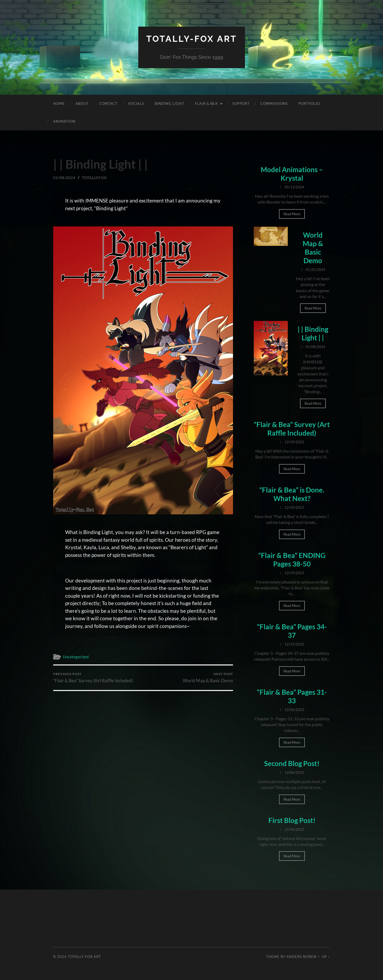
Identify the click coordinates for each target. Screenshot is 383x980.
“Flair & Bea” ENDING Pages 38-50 (292, 560)
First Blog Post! (292, 820)
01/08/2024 (64, 178)
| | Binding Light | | (313, 333)
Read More (292, 214)
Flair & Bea (206, 104)
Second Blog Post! (292, 763)
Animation (64, 121)
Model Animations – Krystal (292, 174)
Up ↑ (326, 957)
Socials (136, 104)
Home (59, 104)
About (82, 104)
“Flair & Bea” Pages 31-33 (292, 696)
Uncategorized (76, 657)
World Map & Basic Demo (208, 678)
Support (241, 104)
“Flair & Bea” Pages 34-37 (292, 631)
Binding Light (170, 104)
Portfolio (309, 104)
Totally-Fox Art (192, 39)
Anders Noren (301, 957)
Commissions (274, 104)
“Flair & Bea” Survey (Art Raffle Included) (93, 678)
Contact (108, 104)
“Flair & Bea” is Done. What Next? (292, 494)
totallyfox (94, 178)
